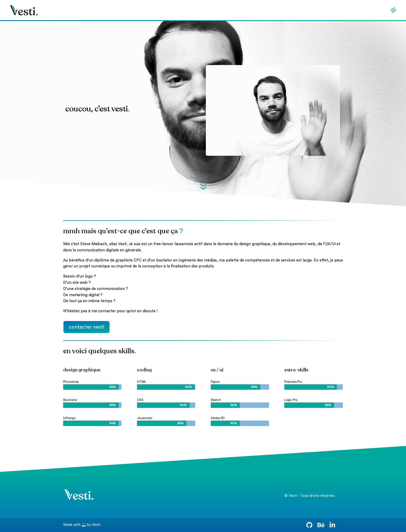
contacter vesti (86, 327)
